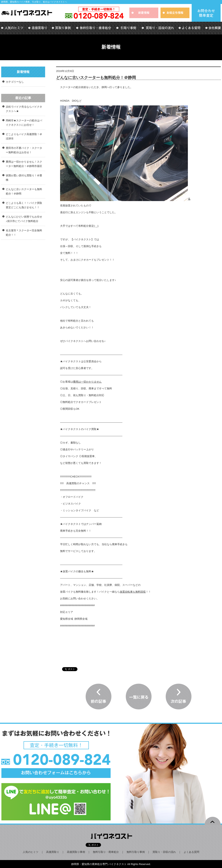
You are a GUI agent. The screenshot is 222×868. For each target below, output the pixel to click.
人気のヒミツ (31, 852)
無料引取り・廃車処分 (106, 852)
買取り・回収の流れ (164, 852)
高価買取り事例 (76, 852)
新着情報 (23, 72)
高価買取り (53, 852)
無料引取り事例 (136, 852)
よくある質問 (191, 852)
